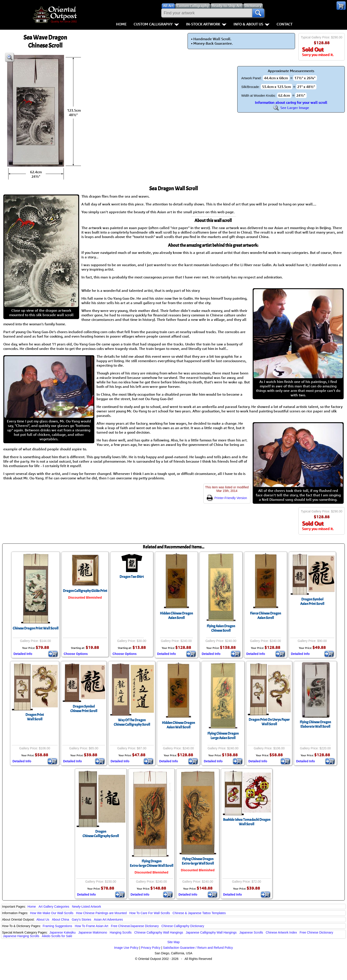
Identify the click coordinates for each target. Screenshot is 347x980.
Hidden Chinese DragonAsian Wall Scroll (178, 725)
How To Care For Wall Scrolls (150, 913)
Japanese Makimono (93, 932)
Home (121, 24)
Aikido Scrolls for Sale (57, 936)
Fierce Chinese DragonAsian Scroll (265, 616)
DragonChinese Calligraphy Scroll (101, 834)
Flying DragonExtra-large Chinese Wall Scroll (152, 863)
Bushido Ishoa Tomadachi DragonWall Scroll (247, 822)
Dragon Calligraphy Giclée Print (85, 591)
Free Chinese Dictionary (316, 932)
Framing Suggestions (57, 926)
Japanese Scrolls (251, 932)
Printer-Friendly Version (227, 498)
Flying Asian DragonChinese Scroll (221, 628)
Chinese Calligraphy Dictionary (183, 926)
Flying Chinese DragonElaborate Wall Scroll (315, 724)
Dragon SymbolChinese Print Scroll (84, 709)
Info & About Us (251, 24)
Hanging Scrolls (121, 932)
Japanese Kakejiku (63, 932)
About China (61, 919)
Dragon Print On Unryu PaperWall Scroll (269, 722)
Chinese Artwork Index (281, 932)
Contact (284, 24)
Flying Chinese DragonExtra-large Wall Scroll (198, 861)
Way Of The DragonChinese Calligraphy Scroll (132, 722)
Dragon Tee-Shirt (132, 577)
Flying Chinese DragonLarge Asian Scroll (223, 736)
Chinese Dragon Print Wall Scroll (36, 628)
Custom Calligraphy (156, 24)
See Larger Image (291, 108)
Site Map (173, 942)
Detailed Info (23, 654)
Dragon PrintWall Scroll (35, 717)
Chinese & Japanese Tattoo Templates (199, 913)
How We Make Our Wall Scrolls (52, 913)
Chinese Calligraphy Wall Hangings (159, 932)
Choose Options (76, 654)
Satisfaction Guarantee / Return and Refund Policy (198, 948)
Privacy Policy (151, 948)
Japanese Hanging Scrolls (21, 936)
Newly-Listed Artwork (86, 907)
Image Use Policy (126, 948)
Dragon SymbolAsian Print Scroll (312, 602)
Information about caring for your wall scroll (291, 102)
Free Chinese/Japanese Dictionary (135, 926)
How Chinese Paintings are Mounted (101, 913)
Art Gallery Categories (54, 907)
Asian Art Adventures (108, 919)
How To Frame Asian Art (91, 926)
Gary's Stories (82, 919)
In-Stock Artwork (206, 24)
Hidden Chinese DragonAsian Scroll (176, 616)
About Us (43, 919)
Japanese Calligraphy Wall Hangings (211, 932)
